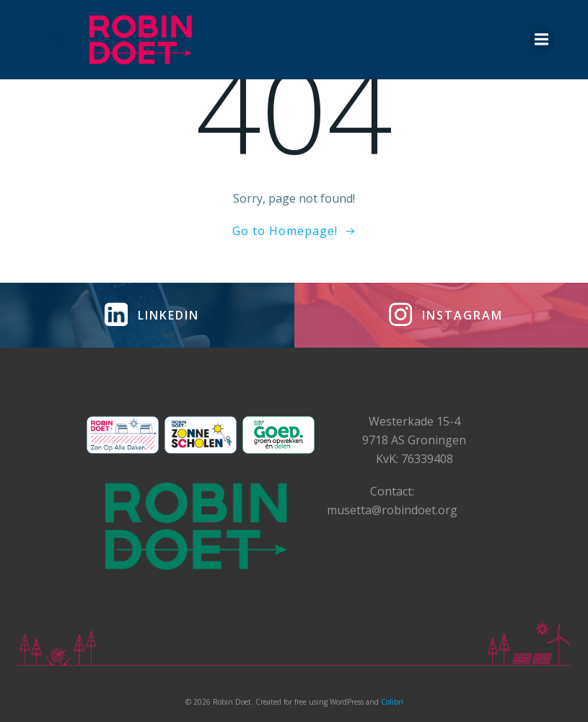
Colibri (392, 702)
